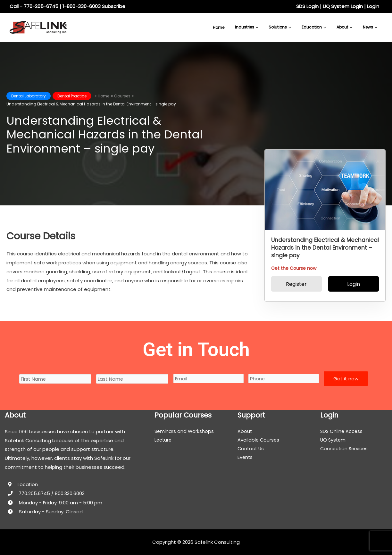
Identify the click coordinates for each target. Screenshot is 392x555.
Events (245, 458)
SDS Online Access (342, 431)
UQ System (334, 440)
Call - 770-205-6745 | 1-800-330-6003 (55, 6)
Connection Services (345, 449)
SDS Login (307, 6)
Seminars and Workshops (185, 431)
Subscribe (114, 6)
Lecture (163, 440)
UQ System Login (343, 6)
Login (373, 6)
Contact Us (251, 449)
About (245, 431)
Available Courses (259, 440)
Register (296, 284)
